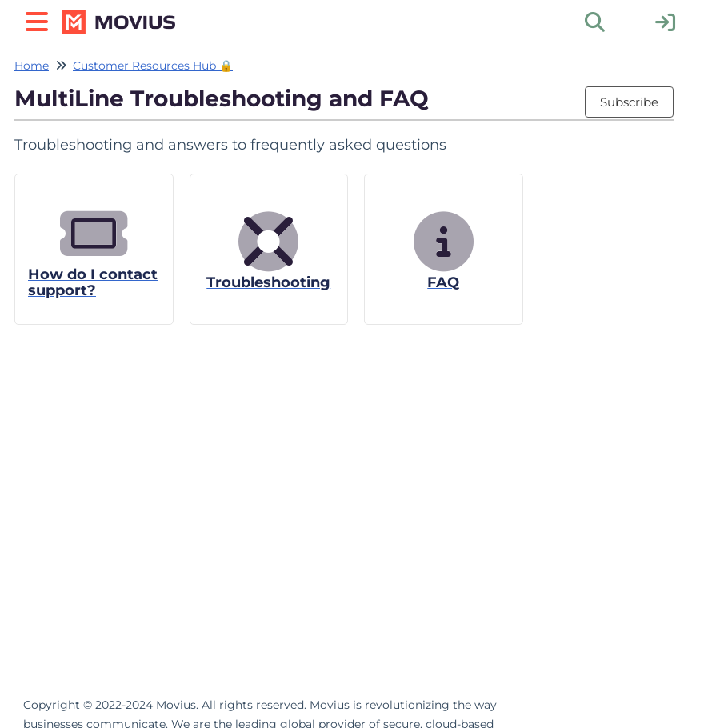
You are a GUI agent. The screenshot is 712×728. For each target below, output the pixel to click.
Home (32, 66)
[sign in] (665, 21)
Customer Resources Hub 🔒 (153, 66)
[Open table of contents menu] (40, 20)
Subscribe (629, 102)
